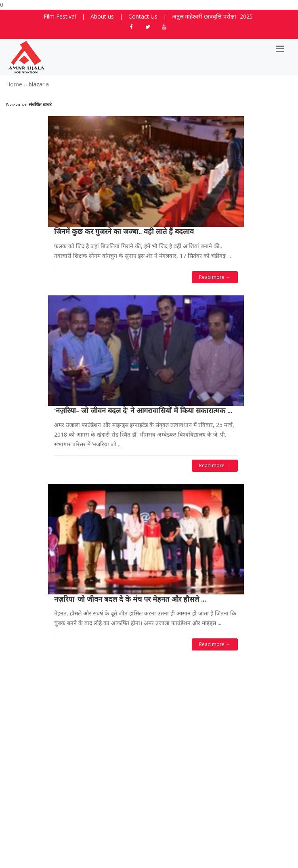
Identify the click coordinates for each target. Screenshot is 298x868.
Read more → (215, 277)
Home (14, 84)
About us (102, 16)
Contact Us (143, 16)
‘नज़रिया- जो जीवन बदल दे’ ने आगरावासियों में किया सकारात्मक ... (143, 411)
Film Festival (60, 16)
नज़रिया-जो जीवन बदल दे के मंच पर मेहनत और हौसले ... (130, 599)
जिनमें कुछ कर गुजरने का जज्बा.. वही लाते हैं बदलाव (124, 232)
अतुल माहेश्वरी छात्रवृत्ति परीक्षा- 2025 (212, 16)
